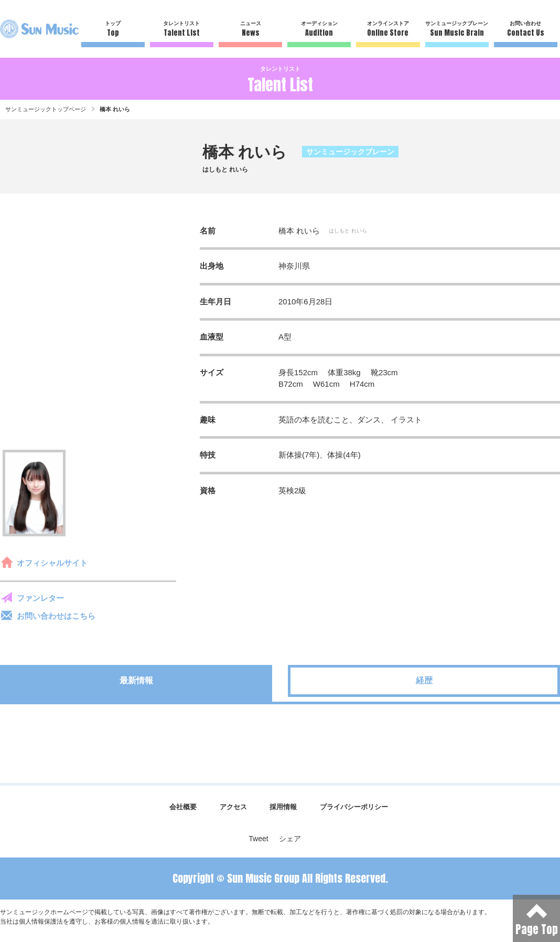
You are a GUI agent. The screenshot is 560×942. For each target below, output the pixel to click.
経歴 (424, 680)
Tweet (258, 839)
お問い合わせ (526, 29)
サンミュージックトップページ (46, 109)
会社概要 (183, 807)
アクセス (233, 807)
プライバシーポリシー (354, 807)
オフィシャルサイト (52, 563)
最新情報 (136, 680)
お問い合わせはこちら (56, 616)
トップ (113, 29)
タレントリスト (182, 29)
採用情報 (283, 807)
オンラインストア (388, 29)
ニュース (250, 29)
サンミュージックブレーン (457, 29)
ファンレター (40, 598)
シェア (290, 839)
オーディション (319, 29)
